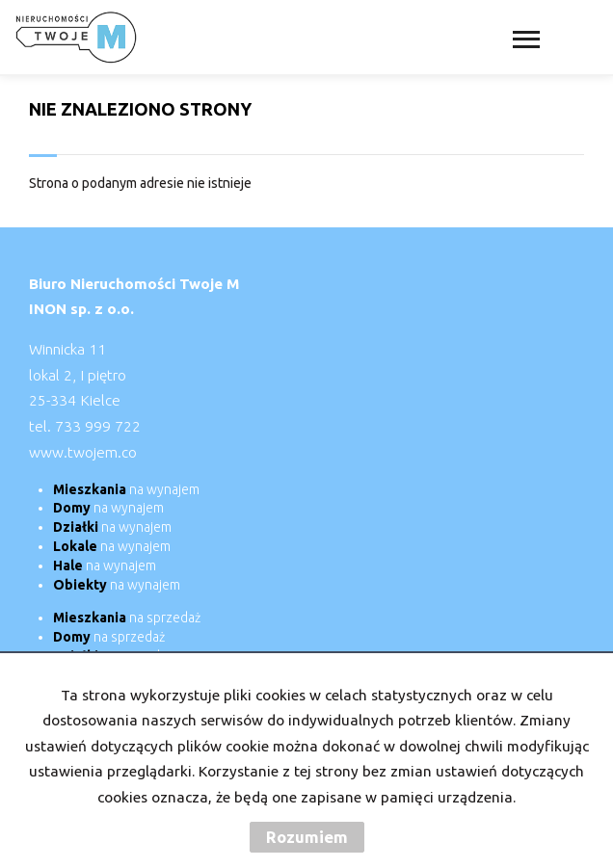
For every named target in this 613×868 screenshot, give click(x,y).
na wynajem (126, 489)
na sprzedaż (127, 618)
